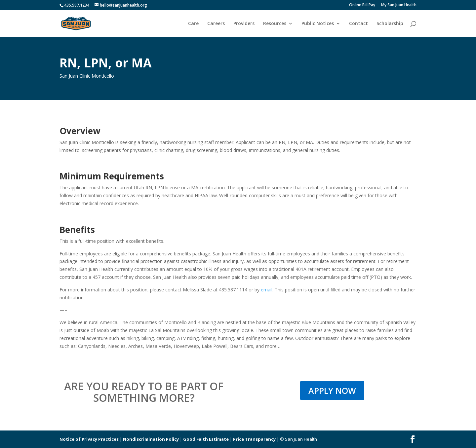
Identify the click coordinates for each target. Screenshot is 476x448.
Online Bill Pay (362, 5)
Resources (275, 24)
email (267, 290)
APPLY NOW (332, 391)
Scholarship (390, 24)
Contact (358, 24)
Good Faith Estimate (206, 439)
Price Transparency (254, 439)
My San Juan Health (399, 5)
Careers (216, 24)
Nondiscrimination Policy (151, 439)
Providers (244, 24)
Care (193, 24)
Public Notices (318, 24)
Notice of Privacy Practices (89, 439)
